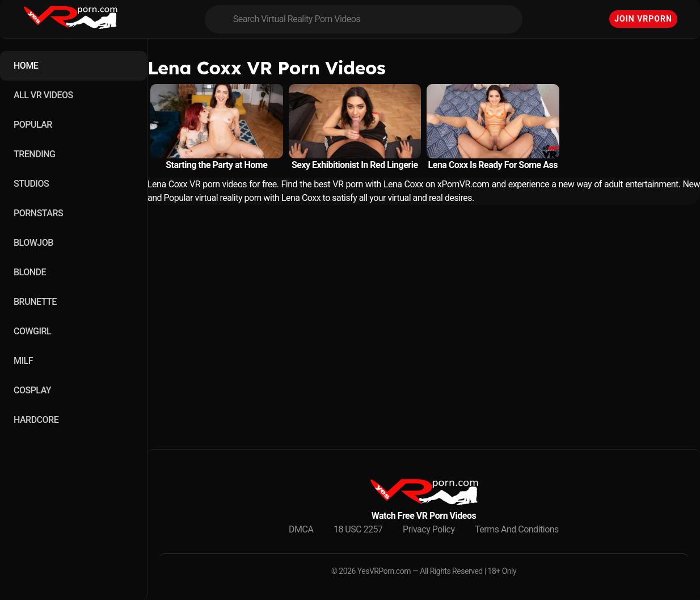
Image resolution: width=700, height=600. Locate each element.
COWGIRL (32, 331)
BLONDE (30, 272)
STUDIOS (31, 184)
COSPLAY (32, 390)
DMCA (301, 529)
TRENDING (34, 154)
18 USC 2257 (358, 529)
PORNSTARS (38, 213)
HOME (26, 66)
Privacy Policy (429, 529)
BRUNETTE (35, 302)
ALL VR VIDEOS (43, 95)
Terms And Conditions (517, 529)
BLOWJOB (33, 243)
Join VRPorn (643, 19)
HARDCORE (36, 420)
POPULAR (33, 125)
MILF (23, 361)
